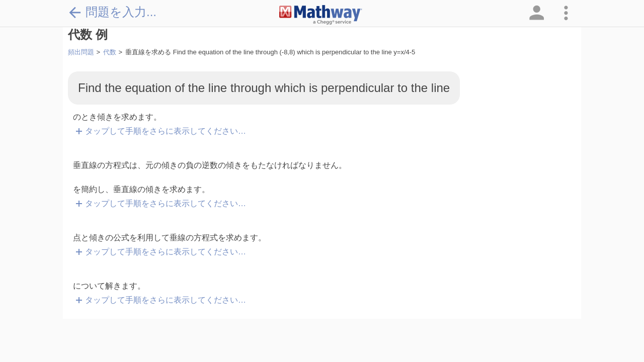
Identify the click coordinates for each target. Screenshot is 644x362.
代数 (110, 52)
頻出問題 (81, 52)
